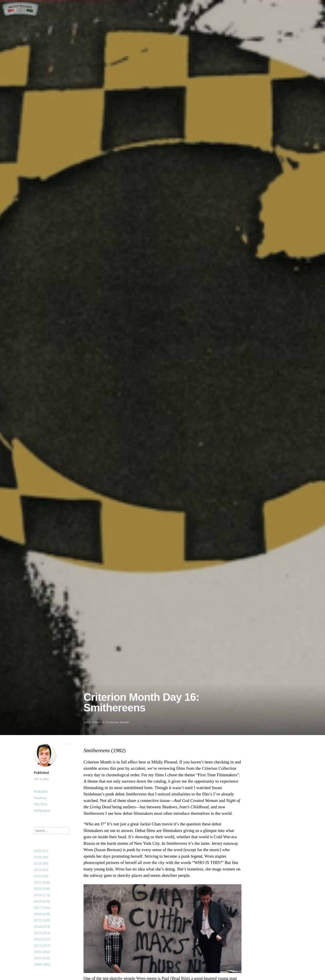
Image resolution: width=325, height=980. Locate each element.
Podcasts (41, 792)
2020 (42, 889)
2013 (42, 933)
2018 (42, 901)
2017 (42, 908)
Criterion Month (118, 722)
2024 (41, 863)
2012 (42, 939)
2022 (41, 876)
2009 (42, 958)
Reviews (40, 798)
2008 (42, 964)
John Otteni (92, 722)
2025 (41, 857)
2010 (42, 952)
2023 (41, 870)
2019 (42, 895)
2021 (42, 882)
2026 (41, 851)
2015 (42, 920)
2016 (42, 914)
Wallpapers (42, 810)
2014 (42, 926)
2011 (42, 945)
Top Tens (41, 804)
